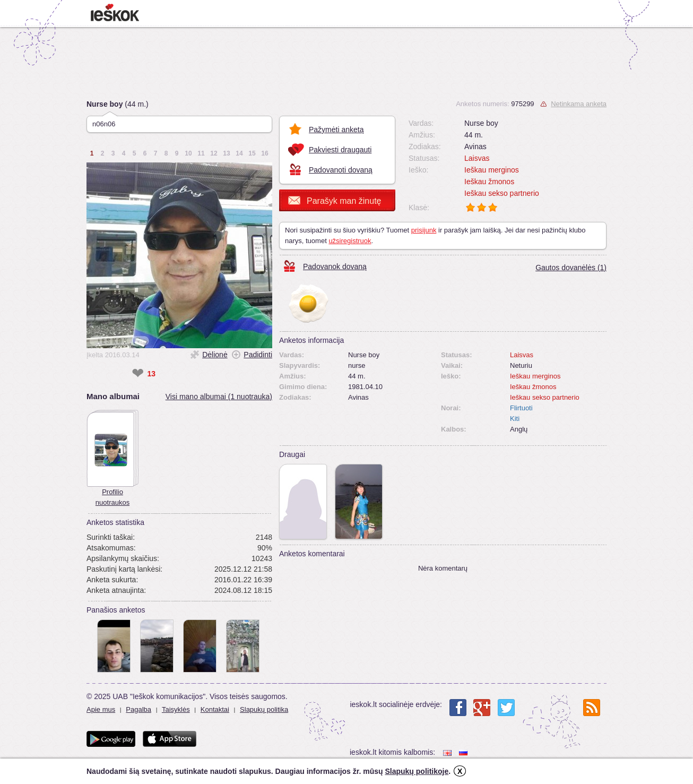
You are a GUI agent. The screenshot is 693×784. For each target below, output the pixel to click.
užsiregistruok (350, 241)
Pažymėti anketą (336, 130)
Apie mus (101, 709)
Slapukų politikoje (417, 771)
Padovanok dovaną (335, 266)
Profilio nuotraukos (112, 497)
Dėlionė (215, 355)
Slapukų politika (264, 709)
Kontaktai (215, 709)
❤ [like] (138, 374)
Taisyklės (176, 709)
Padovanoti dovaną (341, 170)
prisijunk (424, 230)
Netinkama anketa (579, 104)
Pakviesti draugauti (340, 150)
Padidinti (258, 355)
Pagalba (138, 709)
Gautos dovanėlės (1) (571, 268)
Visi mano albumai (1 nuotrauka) (219, 397)
